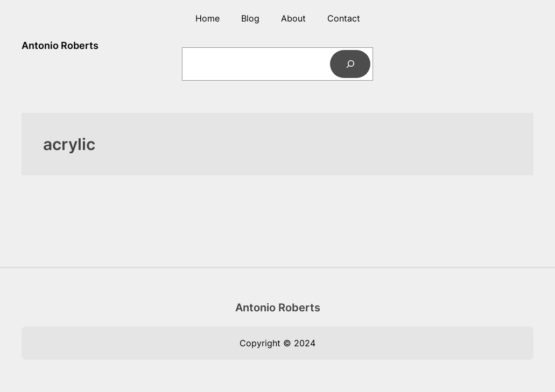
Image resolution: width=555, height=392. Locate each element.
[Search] (350, 64)
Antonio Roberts (60, 45)
